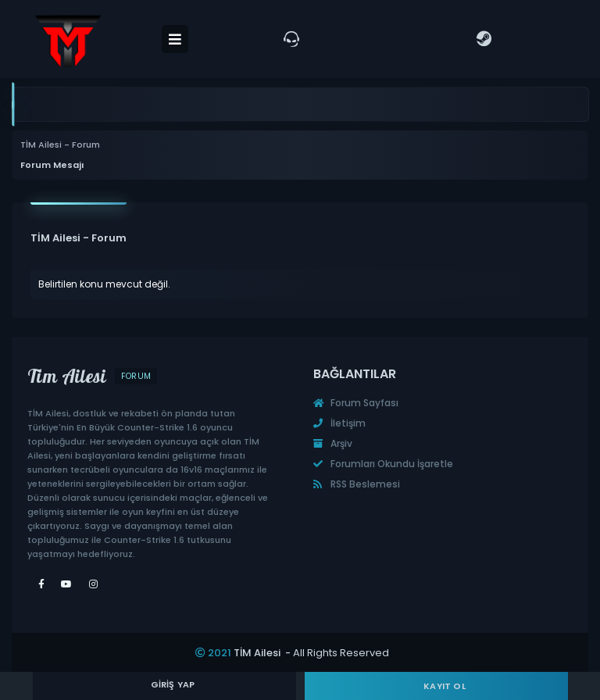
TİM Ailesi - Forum (60, 145)
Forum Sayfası (356, 403)
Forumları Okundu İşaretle (383, 464)
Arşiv (333, 443)
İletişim (339, 423)
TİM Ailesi (257, 653)
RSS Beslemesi (357, 484)
